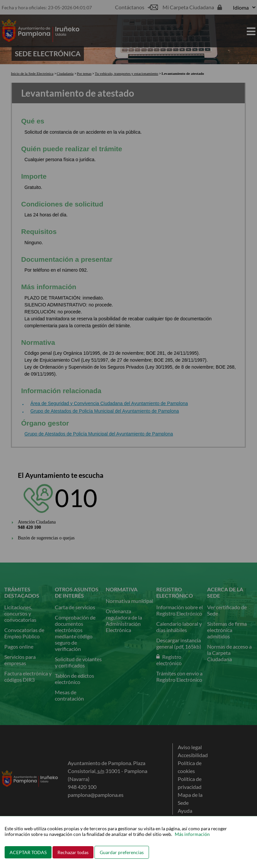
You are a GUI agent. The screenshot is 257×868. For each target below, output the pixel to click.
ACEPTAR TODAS (28, 852)
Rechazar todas (73, 852)
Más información (192, 834)
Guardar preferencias (122, 852)
